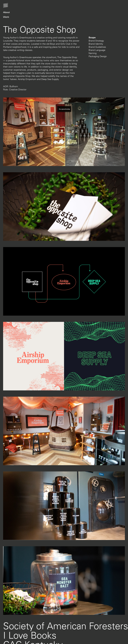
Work (6, 17)
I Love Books (30, 635)
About (6, 12)
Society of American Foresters (66, 626)
